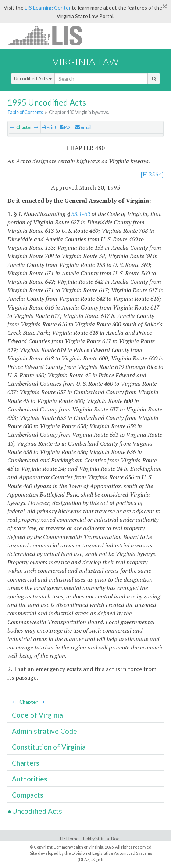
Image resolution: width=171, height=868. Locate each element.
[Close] (165, 6)
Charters (26, 763)
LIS (49, 35)
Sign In (99, 859)
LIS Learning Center (48, 8)
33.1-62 (81, 214)
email (83, 127)
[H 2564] (152, 174)
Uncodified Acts (33, 78)
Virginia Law (86, 62)
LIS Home (69, 839)
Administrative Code (44, 731)
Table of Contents (25, 112)
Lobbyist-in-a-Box (101, 839)
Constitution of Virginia (49, 747)
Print (49, 127)
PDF (66, 127)
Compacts (28, 795)
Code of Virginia (37, 715)
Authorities (30, 779)
